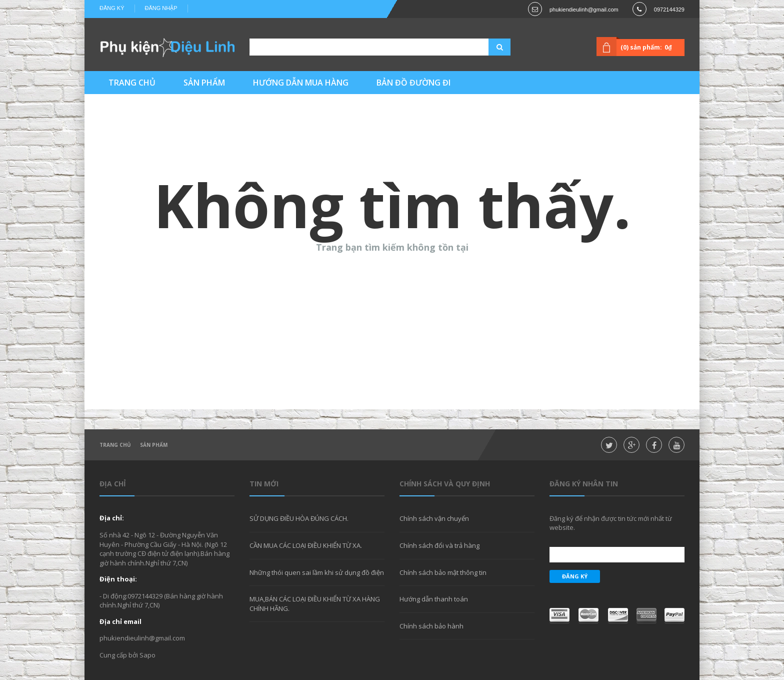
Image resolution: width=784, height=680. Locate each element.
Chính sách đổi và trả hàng (439, 545)
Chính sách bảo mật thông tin (443, 572)
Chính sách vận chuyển (434, 518)
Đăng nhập (161, 8)
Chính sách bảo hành (431, 626)
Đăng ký (112, 8)
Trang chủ (115, 445)
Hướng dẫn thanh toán (434, 599)
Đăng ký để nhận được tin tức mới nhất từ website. (611, 523)
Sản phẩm (154, 445)
